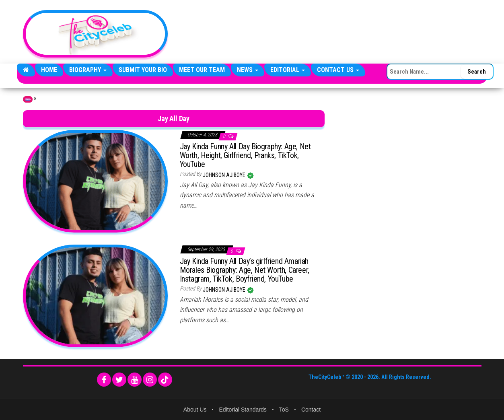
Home (49, 70)
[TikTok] (165, 380)
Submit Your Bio (143, 70)
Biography (88, 70)
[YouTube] (135, 380)
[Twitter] (119, 380)
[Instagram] (150, 380)
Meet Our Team (202, 70)
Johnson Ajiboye (225, 175)
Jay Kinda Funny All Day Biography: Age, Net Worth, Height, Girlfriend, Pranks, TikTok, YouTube (245, 155)
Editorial (288, 70)
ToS (284, 410)
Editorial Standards (243, 410)
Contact (311, 410)
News (248, 70)
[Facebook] (104, 380)
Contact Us (338, 70)
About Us (195, 410)
